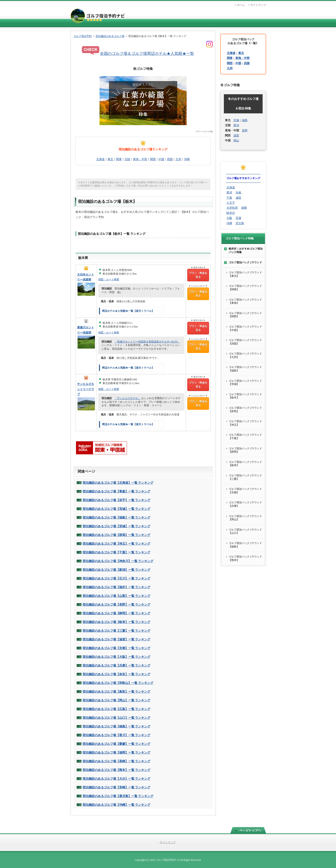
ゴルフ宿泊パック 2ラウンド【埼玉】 (245, 423)
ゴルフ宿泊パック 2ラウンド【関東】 (245, 288)
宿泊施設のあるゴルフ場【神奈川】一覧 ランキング (118, 561)
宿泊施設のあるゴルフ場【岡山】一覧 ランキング (117, 700)
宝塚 (238, 218)
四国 (170, 159)
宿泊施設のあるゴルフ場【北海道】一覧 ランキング (118, 483)
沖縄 (187, 159)
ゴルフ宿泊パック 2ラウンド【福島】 (245, 369)
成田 (238, 198)
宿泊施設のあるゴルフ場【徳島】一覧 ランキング (117, 726)
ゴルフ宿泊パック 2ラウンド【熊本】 (245, 558)
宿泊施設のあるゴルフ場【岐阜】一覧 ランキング (117, 622)
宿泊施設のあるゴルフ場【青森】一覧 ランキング (117, 491)
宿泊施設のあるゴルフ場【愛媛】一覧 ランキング (117, 744)
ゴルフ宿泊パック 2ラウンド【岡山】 (245, 518)
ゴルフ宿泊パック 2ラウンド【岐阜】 (245, 464)
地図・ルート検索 (109, 279)
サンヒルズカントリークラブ (86, 389)
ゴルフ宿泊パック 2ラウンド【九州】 (245, 355)
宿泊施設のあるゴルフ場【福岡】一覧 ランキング (117, 752)
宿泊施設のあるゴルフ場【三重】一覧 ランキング (117, 631)
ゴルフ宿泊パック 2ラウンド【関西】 (245, 315)
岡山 (236, 140)
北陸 (127, 159)
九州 (178, 159)
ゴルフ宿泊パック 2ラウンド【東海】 (245, 301)
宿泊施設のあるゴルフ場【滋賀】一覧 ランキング (117, 639)
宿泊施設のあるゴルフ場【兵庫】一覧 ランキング (117, 665)
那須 (229, 192)
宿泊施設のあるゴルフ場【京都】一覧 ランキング (117, 648)
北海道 (100, 159)
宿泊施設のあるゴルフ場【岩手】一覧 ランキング (117, 500)
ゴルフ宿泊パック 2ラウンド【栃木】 (245, 396)
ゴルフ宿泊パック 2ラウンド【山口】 (245, 531)
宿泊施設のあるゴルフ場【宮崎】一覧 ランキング (117, 787)
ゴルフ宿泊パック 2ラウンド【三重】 (245, 477)
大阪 (229, 218)
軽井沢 (231, 213)
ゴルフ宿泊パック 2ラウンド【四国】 (245, 342)
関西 (153, 159)
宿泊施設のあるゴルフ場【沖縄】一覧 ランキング (117, 805)
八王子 (231, 203)
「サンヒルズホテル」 (128, 398)
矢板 (238, 192)
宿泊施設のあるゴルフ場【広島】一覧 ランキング (117, 709)
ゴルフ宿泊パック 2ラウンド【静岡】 (245, 450)
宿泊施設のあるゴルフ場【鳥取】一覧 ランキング (117, 692)
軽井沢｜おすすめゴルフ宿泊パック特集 (246, 250)
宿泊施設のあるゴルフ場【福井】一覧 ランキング (117, 587)
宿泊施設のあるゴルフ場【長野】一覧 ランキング (117, 604)
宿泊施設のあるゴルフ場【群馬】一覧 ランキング (117, 535)
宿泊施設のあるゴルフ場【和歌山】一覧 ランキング (118, 683)
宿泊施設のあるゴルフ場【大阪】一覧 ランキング (117, 657)
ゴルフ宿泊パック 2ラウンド (245, 262)
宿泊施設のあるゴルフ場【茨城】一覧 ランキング (117, 526)
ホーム (241, 5)
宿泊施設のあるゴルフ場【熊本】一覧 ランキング (117, 770)
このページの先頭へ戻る (248, 830)
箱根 (244, 208)
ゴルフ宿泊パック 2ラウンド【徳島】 (245, 545)
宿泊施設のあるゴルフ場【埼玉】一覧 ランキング (117, 544)
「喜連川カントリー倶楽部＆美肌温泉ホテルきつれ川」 (147, 342)
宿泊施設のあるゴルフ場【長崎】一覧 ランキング (117, 761)
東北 (110, 159)
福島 (245, 120)
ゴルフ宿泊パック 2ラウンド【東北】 (245, 274)
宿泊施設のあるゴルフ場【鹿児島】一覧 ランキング (118, 796)
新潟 (236, 125)
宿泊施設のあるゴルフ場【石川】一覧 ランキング (117, 578)
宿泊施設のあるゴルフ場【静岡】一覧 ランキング (117, 613)
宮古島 (240, 223)
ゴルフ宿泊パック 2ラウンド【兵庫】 (245, 504)
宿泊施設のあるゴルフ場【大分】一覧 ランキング (117, 779)
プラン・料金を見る (198, 275)
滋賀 (236, 135)
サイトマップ (258, 5)
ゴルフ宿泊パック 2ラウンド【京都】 (245, 491)
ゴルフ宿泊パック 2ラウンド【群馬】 (245, 410)
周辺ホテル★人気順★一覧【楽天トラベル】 (128, 311)
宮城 (236, 120)
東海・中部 (140, 159)
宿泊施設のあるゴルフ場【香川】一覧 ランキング (117, 735)
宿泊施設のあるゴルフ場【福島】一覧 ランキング (117, 517)
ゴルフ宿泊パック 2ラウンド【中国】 (245, 328)
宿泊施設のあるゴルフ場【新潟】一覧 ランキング (117, 570)
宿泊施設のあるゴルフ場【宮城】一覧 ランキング (117, 509)
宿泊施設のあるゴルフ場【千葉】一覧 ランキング (117, 552)
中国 (161, 159)
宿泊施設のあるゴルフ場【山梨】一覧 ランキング (117, 596)
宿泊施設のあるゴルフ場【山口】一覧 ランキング (117, 718)
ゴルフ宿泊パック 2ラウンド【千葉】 (245, 437)
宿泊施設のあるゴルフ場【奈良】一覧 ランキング (117, 674)
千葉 (229, 198)
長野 (245, 130)
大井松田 (232, 208)
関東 (119, 159)
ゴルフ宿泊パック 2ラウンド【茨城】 (245, 383)
